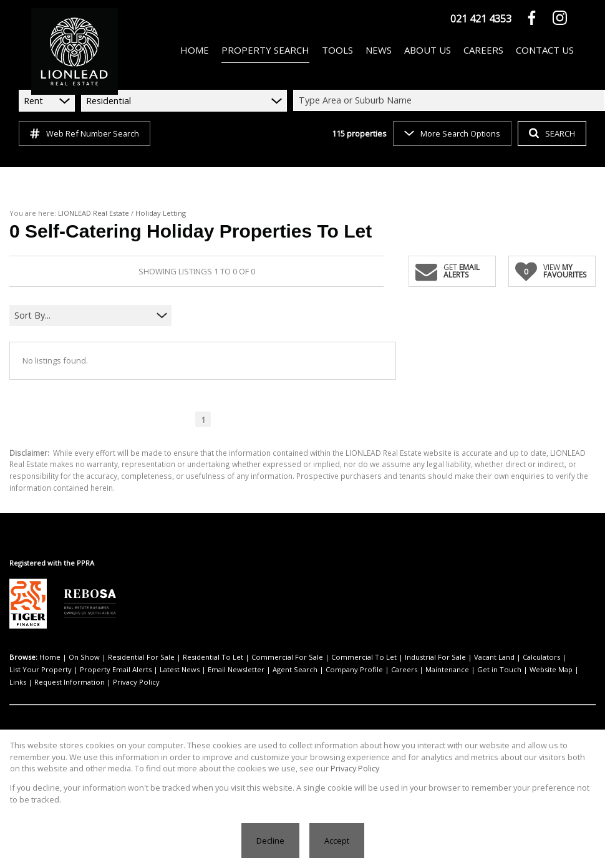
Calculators (541, 657)
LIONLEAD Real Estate (94, 213)
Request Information (70, 682)
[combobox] (451, 101)
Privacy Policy (136, 682)
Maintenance (447, 669)
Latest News (180, 669)
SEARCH (552, 133)
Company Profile (354, 669)
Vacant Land (494, 657)
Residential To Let (213, 657)
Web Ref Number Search (85, 133)
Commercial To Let (364, 657)
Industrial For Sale (435, 657)
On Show (84, 657)
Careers (404, 669)
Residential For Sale (141, 657)
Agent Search (295, 669)
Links (18, 682)
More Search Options (452, 133)
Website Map (551, 669)
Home (50, 657)
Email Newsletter (236, 669)
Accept (337, 841)
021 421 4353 (481, 19)
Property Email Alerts (116, 669)
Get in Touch (499, 669)
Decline (270, 841)
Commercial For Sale (287, 657)
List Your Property (41, 669)
